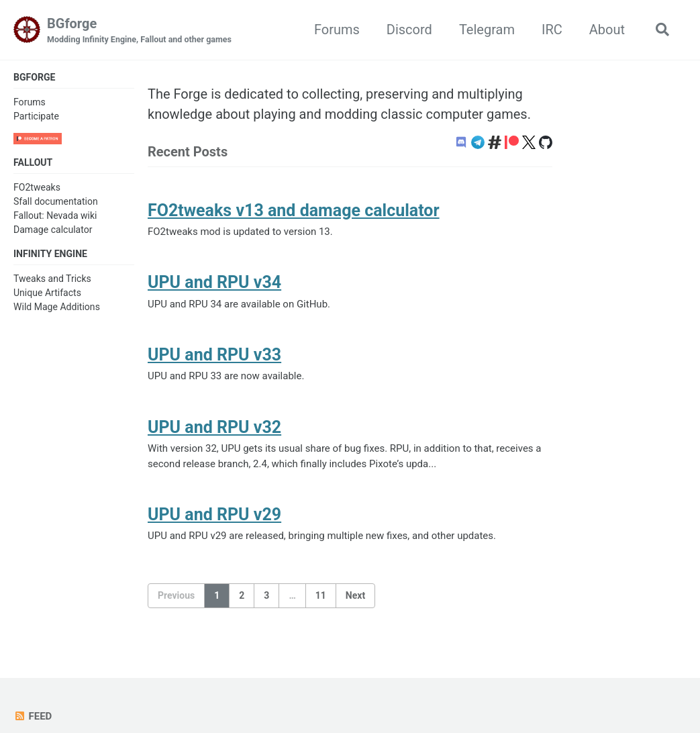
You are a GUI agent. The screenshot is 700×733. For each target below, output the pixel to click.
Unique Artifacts (47, 293)
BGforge (139, 31)
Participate (36, 116)
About (607, 30)
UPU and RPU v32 (214, 427)
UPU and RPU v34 (214, 282)
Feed (33, 716)
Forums (337, 30)
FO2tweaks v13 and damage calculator (292, 210)
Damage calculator (53, 229)
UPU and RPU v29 (214, 515)
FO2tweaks (37, 187)
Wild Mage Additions (57, 307)
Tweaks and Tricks (52, 278)
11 (321, 595)
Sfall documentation (56, 201)
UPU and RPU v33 (214, 355)
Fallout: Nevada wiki (55, 215)
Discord (409, 30)
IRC (552, 30)
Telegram (487, 30)
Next (355, 595)
